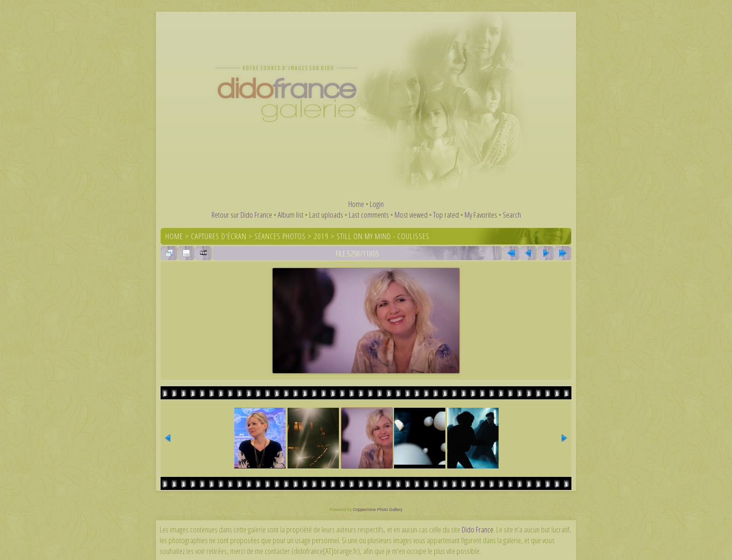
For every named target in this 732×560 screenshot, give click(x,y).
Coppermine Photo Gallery (378, 510)
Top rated (446, 215)
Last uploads (326, 215)
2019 (321, 236)
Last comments (369, 215)
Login (377, 204)
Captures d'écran (219, 236)
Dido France (478, 529)
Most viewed (411, 215)
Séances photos (280, 236)
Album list (291, 215)
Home (356, 204)
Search (512, 215)
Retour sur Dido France (242, 215)
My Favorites (481, 215)
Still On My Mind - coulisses (383, 236)
